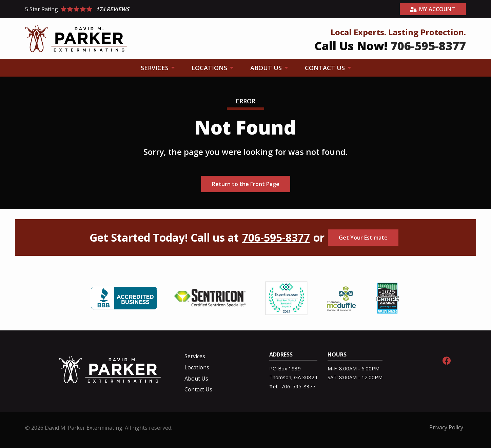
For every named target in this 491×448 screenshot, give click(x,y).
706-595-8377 (276, 238)
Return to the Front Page (246, 184)
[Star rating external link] (135, 9)
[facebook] (447, 360)
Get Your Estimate (363, 238)
